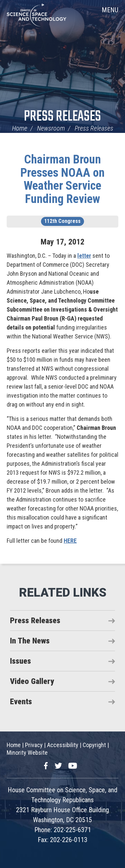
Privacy (34, 745)
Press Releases (62, 117)
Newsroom (51, 128)
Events (21, 702)
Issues (20, 661)
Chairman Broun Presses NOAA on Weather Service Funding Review (62, 179)
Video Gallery (32, 681)
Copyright (94, 745)
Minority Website (27, 753)
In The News (30, 641)
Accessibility (63, 745)
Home (20, 128)
